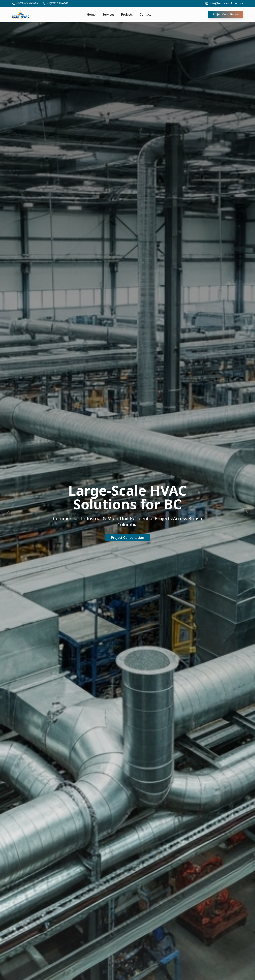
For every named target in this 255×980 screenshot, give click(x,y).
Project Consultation (226, 14)
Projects (127, 14)
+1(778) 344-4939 (27, 3)
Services (108, 14)
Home (91, 14)
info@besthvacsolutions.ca (227, 3)
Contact (145, 14)
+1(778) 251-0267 (58, 3)
